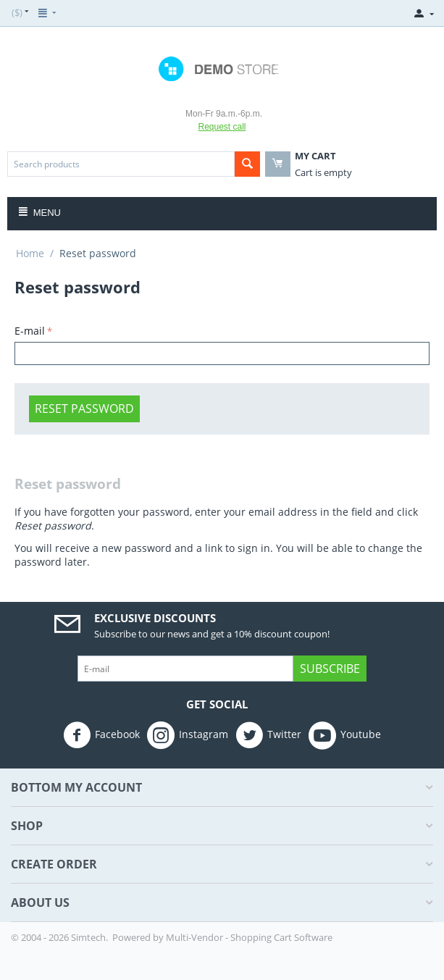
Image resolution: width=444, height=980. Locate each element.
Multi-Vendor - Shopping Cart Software (249, 937)
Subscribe (330, 669)
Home (30, 253)
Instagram (188, 735)
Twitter (268, 735)
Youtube (345, 735)
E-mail (30, 331)
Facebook (101, 735)
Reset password (84, 409)
